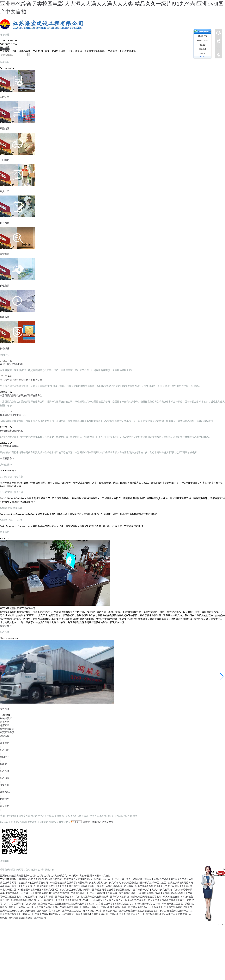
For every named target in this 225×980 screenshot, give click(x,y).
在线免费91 (24, 882)
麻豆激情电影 (83, 914)
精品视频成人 (125, 889)
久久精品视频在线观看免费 (178, 907)
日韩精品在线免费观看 (21, 918)
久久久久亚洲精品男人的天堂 (75, 889)
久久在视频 (166, 889)
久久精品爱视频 (130, 882)
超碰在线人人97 (73, 879)
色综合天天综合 (17, 907)
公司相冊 (5, 785)
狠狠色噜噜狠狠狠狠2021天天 (27, 900)
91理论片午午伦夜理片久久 (170, 886)
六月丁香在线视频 (14, 904)
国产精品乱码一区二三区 (153, 882)
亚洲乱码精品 (96, 900)
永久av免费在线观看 (136, 900)
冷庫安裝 (5, 725)
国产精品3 (40, 918)
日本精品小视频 (89, 907)
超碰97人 (49, 900)
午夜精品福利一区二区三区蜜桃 (88, 893)
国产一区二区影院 (72, 911)
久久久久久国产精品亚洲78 (72, 886)
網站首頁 (5, 736)
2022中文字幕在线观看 (101, 904)
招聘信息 (5, 799)
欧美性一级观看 (96, 886)
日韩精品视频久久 (124, 904)
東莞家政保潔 (7, 732)
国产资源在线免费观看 (75, 904)
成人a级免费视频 (54, 879)
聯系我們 (5, 806)
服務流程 (5, 778)
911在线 (83, 900)
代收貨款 (5, 285)
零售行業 (5, 709)
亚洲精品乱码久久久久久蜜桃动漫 (18, 911)
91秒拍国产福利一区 (29, 889)
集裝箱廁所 (6, 718)
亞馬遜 (203, 54)
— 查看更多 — (7, 458)
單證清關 (5, 128)
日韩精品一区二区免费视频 (35, 914)
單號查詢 (5, 254)
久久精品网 (112, 893)
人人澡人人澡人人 (114, 900)
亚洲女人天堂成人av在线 (40, 907)
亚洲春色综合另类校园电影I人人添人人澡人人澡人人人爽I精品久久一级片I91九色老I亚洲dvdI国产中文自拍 (55, 875)
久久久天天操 (25, 886)
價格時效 (5, 317)
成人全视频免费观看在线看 (162, 900)
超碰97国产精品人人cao (148, 904)
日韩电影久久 (85, 882)
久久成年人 (115, 882)
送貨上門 (5, 191)
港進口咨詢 (203, 36)
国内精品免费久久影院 (31, 879)
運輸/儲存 (5, 792)
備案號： (81, 822)
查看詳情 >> (6, 626)
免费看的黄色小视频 (173, 893)
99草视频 (129, 886)
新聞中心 (5, 757)
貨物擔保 (5, 348)
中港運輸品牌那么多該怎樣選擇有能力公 (21, 395)
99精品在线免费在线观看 (63, 882)
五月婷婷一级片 (142, 889)
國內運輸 (203, 49)
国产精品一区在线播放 (62, 914)
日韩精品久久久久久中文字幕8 (123, 914)
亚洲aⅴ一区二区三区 (114, 879)
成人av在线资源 (171, 896)
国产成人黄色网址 (120, 896)
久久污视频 (31, 904)
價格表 (4, 764)
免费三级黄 (174, 882)
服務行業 (5, 771)
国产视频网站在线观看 (104, 889)
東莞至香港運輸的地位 (12, 431)
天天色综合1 (156, 907)
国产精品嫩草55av (138, 907)
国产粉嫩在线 (42, 893)
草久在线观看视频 (144, 886)
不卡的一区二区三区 (173, 904)
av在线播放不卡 (114, 886)
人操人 (155, 889)
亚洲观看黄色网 (40, 882)
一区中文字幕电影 (151, 914)
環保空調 (5, 722)
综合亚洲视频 (30, 896)
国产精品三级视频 (92, 879)
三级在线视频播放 (149, 911)
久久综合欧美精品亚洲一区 (174, 911)
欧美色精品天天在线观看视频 (146, 896)
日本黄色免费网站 (92, 911)
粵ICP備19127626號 (103, 822)
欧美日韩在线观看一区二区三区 (17, 893)
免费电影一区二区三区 (50, 904)
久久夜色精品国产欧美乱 (139, 879)
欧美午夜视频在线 (60, 893)
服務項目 (5, 750)
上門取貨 (5, 160)
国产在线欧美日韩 (129, 911)
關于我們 (5, 743)
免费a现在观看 (161, 879)
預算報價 (5, 223)
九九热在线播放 (127, 893)
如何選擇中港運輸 (9, 446)
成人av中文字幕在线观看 (175, 914)
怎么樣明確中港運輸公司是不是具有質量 (21, 380)
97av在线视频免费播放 (67, 907)
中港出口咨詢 (203, 40)
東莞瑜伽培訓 (7, 729)
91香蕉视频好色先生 (45, 886)
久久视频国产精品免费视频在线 (92, 896)
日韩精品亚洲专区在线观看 (113, 907)
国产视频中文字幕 (65, 896)
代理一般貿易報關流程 (12, 364)
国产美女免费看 (179, 879)
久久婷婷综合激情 (183, 889)
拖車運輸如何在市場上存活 (14, 415)
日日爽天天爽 (110, 911)
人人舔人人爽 (101, 882)
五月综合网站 (99, 914)
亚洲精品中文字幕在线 (49, 911)
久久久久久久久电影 (66, 900)
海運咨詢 (203, 45)
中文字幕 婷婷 (46, 896)
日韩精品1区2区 (50, 889)
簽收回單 (5, 97)
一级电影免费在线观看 (149, 893)
